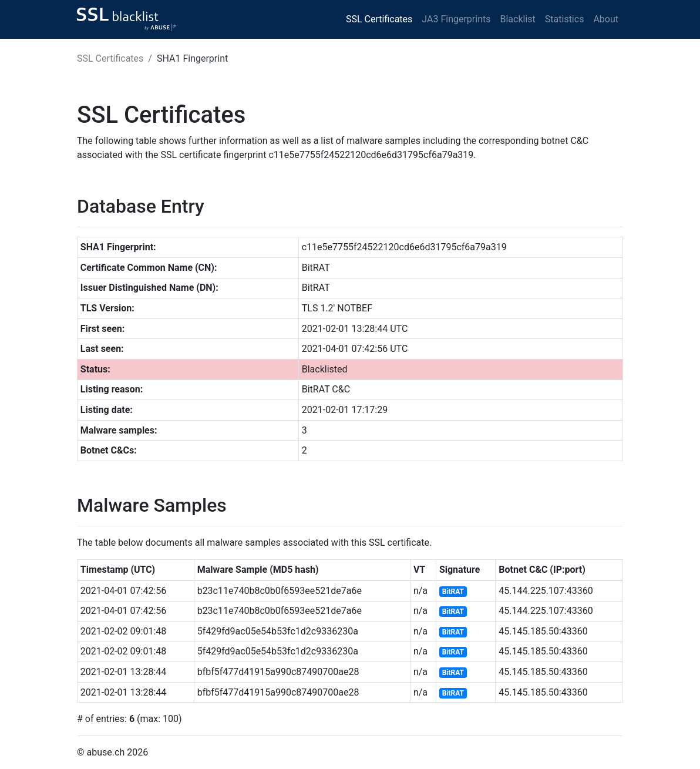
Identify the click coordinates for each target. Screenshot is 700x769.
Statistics (565, 19)
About (606, 19)
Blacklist (517, 19)
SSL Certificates (379, 19)
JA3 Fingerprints (456, 19)
